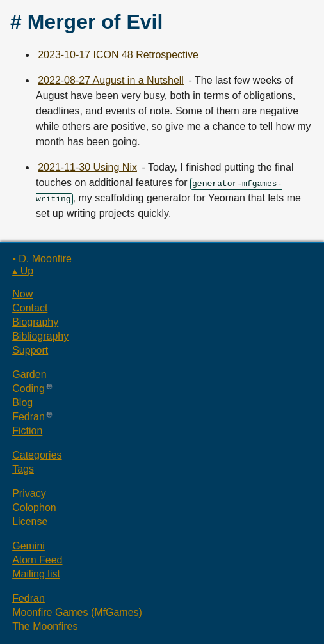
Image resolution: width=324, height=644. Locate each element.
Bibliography (40, 336)
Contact (30, 308)
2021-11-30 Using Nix (87, 167)
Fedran (28, 417)
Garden (29, 374)
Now (22, 294)
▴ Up (23, 271)
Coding (28, 389)
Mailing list (36, 574)
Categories (37, 455)
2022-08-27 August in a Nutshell (111, 80)
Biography (35, 322)
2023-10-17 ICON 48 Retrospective (118, 55)
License (30, 522)
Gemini (28, 546)
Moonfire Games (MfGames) (77, 612)
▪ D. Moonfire (42, 259)
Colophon (34, 507)
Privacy (29, 493)
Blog (22, 403)
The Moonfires (45, 626)
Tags (23, 469)
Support (30, 350)
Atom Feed (37, 560)
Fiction (27, 431)
